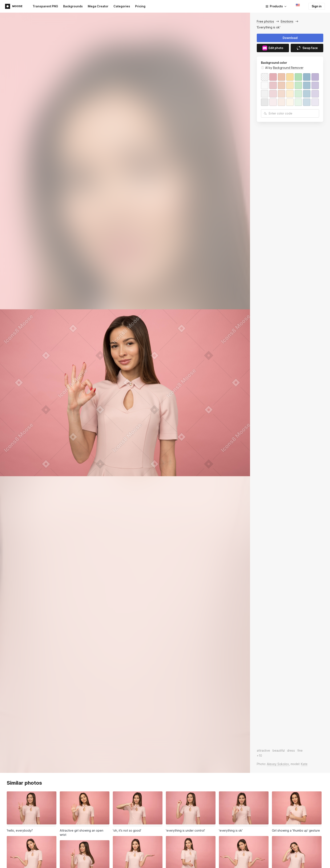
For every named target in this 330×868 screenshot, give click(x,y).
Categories (122, 6)
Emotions (287, 21)
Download (290, 38)
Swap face (307, 48)
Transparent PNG (45, 6)
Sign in (317, 6)
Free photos (265, 21)
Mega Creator (98, 6)
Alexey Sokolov (278, 764)
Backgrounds (73, 6)
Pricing (140, 6)
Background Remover (288, 68)
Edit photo (273, 48)
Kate (304, 764)
